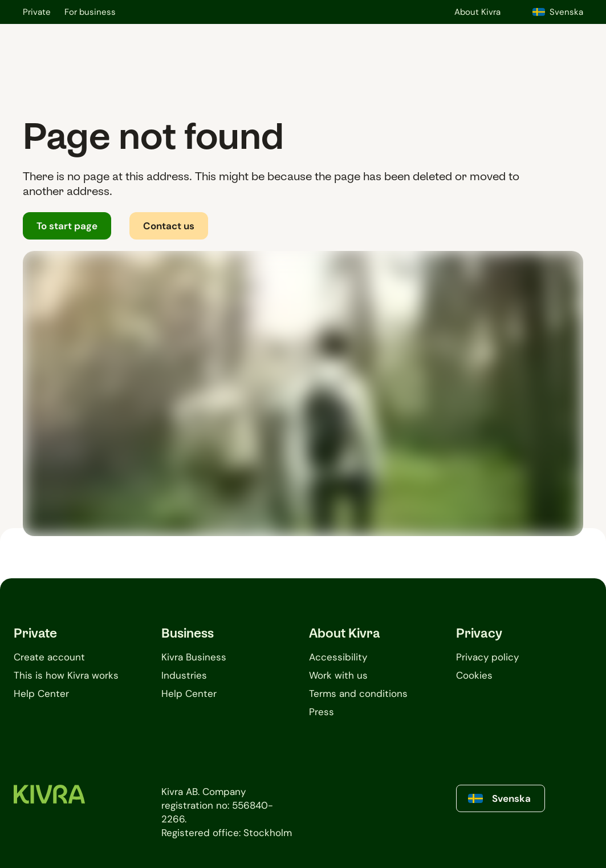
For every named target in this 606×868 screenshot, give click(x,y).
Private (37, 12)
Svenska (558, 12)
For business (90, 12)
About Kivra (477, 12)
